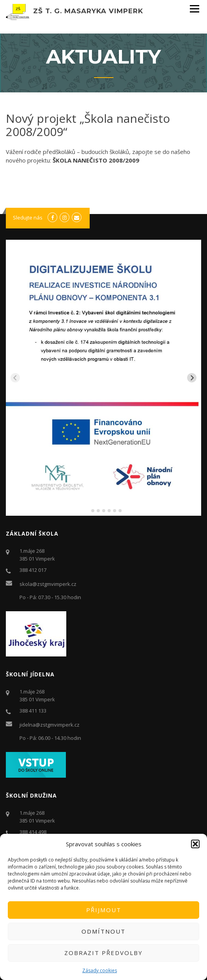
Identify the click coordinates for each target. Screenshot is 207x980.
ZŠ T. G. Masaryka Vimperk (88, 11)
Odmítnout (103, 931)
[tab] (87, 510)
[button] (195, 844)
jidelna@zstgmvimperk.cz (50, 725)
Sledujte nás (28, 218)
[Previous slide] (15, 378)
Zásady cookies (100, 970)
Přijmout (104, 910)
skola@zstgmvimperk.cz (48, 584)
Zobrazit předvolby (103, 953)
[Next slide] (192, 378)
